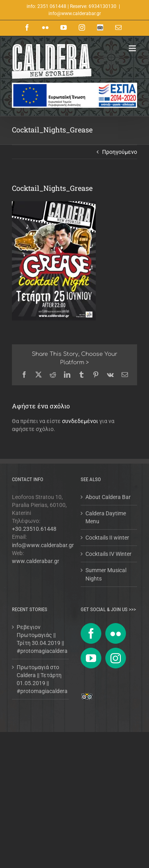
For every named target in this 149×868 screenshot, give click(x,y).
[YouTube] (91, 658)
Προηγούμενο (120, 152)
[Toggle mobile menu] (133, 48)
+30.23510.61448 (34, 529)
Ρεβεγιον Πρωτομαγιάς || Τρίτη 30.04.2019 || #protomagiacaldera (41, 639)
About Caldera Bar (108, 497)
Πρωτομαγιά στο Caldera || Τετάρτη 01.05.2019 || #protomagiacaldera (41, 679)
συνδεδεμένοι (80, 421)
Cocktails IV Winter (108, 554)
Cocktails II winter (107, 538)
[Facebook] (91, 633)
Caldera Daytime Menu (106, 517)
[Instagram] (116, 658)
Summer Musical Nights (106, 574)
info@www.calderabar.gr (75, 14)
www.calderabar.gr (36, 561)
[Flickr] (116, 633)
